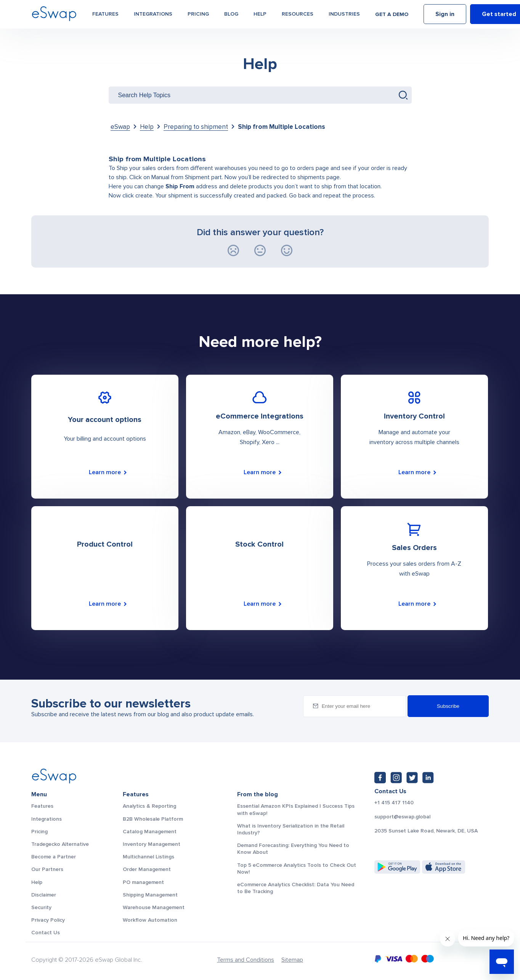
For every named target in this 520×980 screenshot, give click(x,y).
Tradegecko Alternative (60, 844)
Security (41, 907)
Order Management (147, 869)
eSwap (120, 127)
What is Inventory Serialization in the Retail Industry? (291, 829)
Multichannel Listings (148, 857)
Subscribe (448, 706)
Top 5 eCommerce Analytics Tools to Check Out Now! (297, 869)
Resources (298, 16)
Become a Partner (54, 857)
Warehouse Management (154, 907)
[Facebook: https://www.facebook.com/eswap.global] (380, 778)
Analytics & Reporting (149, 806)
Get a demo (392, 16)
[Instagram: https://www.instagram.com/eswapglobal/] (396, 778)
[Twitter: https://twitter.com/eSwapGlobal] (412, 778)
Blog (231, 16)
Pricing (198, 16)
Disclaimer (44, 895)
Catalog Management (150, 832)
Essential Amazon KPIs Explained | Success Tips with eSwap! (296, 809)
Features (105, 16)
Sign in (445, 16)
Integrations (153, 16)
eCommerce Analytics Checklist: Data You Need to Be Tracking (296, 888)
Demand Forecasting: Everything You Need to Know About (293, 849)
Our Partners (47, 869)
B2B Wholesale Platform (153, 819)
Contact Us (46, 933)
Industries (344, 16)
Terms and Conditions (246, 960)
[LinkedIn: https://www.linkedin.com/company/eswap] (428, 778)
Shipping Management (150, 895)
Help (260, 16)
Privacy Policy (48, 920)
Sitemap (292, 960)
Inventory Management (152, 844)
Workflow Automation (150, 920)
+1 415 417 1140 (394, 803)
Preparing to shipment (196, 127)
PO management (143, 882)
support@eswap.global (402, 817)
